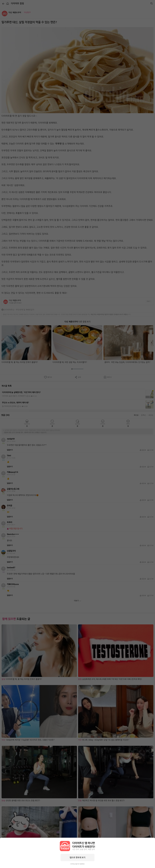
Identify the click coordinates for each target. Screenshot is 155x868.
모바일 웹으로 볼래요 (77, 864)
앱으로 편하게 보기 (77, 857)
